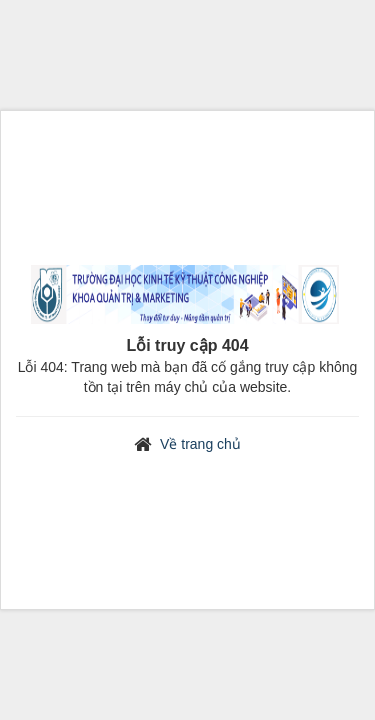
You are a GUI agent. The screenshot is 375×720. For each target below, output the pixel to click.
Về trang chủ (200, 444)
